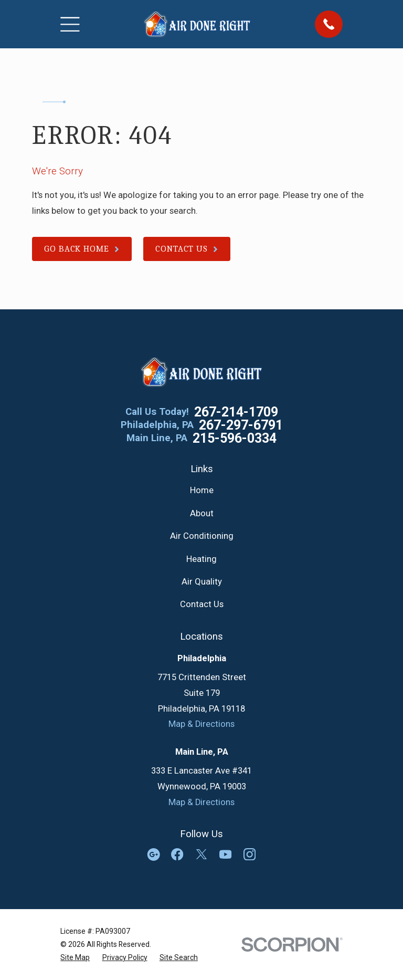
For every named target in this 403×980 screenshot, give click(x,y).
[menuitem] (75, 958)
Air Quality (202, 582)
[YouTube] (225, 854)
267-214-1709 (236, 412)
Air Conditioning (202, 536)
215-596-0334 (235, 438)
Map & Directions (201, 724)
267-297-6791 (241, 425)
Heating (201, 559)
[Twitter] (201, 854)
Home (202, 490)
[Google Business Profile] (153, 854)
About (202, 513)
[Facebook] (177, 854)
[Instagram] (250, 854)
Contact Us (202, 604)
